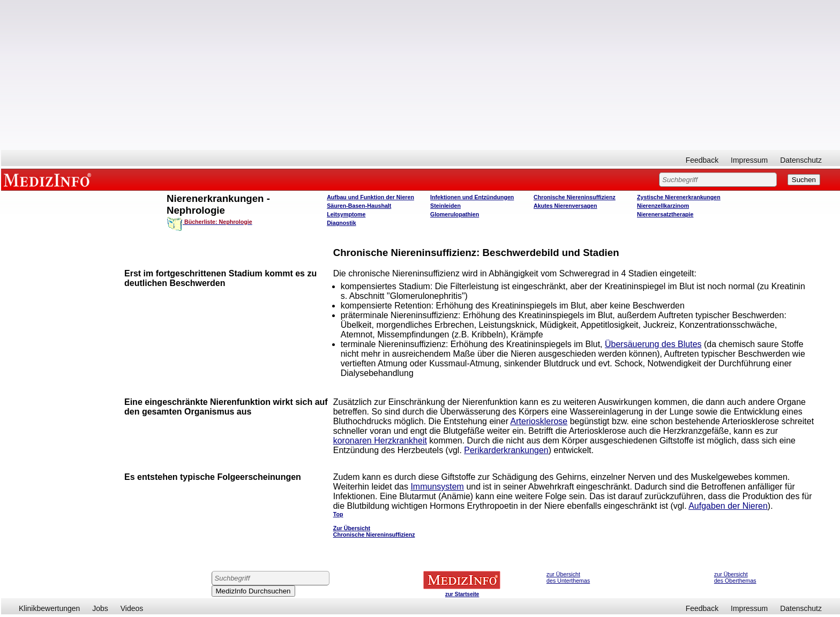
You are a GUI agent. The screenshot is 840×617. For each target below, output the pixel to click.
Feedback (702, 160)
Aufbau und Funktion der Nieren (370, 197)
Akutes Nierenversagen (565, 206)
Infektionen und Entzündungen (472, 197)
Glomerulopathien (455, 214)
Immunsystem (437, 487)
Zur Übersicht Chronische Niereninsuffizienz (374, 531)
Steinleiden (445, 206)
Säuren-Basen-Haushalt (359, 206)
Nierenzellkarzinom (663, 206)
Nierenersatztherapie (665, 214)
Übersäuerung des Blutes (653, 344)
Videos (132, 608)
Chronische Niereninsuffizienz (575, 197)
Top (338, 514)
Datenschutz (801, 160)
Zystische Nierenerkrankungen (679, 197)
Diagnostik (341, 223)
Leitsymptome (346, 214)
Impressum (749, 160)
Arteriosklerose (539, 421)
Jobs (100, 608)
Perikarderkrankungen (506, 450)
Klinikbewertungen (49, 608)
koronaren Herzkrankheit (380, 441)
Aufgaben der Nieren (728, 506)
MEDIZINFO (49, 179)
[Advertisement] (421, 75)
